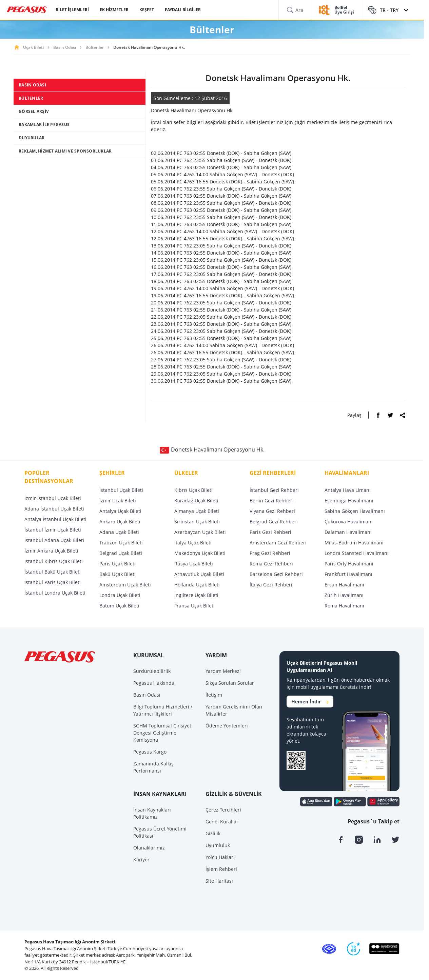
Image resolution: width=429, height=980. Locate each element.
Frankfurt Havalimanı (348, 574)
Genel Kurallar (222, 822)
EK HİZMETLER (114, 10)
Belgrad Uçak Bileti (121, 553)
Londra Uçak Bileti (120, 595)
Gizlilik (213, 833)
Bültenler (95, 47)
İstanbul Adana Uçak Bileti (54, 540)
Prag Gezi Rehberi (270, 553)
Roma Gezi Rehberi (271, 564)
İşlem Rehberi (221, 869)
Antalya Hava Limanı (348, 490)
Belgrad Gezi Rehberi (274, 522)
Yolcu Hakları (220, 857)
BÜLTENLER (31, 98)
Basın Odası (65, 47)
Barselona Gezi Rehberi (276, 574)
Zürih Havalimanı (344, 595)
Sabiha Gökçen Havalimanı (355, 511)
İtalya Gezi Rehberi (271, 585)
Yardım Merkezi (223, 671)
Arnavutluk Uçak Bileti (199, 574)
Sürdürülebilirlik (152, 671)
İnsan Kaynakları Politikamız (152, 813)
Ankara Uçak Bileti (120, 522)
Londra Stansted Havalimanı (357, 553)
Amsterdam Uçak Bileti (125, 585)
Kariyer (141, 859)
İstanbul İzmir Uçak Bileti (53, 530)
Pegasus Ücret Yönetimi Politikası (160, 832)
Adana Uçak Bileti (119, 532)
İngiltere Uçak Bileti (196, 595)
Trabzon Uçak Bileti (121, 543)
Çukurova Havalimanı (349, 522)
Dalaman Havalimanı (348, 532)
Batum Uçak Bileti (119, 606)
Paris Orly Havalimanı (349, 564)
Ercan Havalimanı (344, 585)
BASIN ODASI (32, 85)
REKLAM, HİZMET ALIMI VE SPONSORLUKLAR (65, 151)
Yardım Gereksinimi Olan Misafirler (234, 710)
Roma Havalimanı (344, 606)
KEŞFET (147, 10)
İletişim (214, 695)
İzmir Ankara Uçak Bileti (51, 551)
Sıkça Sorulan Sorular (230, 683)
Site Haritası (219, 881)
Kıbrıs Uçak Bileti (193, 490)
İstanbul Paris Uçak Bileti (53, 582)
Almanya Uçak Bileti (197, 511)
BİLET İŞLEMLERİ (72, 10)
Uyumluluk (218, 845)
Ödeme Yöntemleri (227, 726)
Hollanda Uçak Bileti (197, 585)
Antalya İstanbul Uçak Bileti (55, 519)
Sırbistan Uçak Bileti (197, 522)
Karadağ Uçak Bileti (196, 501)
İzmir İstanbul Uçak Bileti (53, 498)
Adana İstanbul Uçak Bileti (54, 509)
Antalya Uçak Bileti (120, 511)
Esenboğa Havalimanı (349, 501)
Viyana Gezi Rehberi (272, 511)
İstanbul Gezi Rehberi (274, 490)
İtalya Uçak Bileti (193, 543)
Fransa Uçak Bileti (194, 606)
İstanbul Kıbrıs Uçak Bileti (54, 561)
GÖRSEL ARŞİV (34, 111)
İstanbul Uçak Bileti (121, 490)
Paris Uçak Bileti (118, 564)
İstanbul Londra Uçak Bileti (55, 593)
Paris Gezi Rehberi (270, 532)
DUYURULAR (32, 138)
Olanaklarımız (149, 848)
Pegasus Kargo (150, 752)
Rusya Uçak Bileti (194, 564)
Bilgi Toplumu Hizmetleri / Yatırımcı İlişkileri (163, 710)
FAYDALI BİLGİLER (183, 10)
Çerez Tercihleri (223, 810)
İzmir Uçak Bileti (118, 501)
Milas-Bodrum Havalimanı (354, 543)
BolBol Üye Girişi (344, 10)
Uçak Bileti (33, 47)
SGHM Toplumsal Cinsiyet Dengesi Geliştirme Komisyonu (162, 733)
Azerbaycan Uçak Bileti (200, 532)
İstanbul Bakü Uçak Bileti (53, 572)
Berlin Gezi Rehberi (272, 501)
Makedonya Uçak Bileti (200, 553)
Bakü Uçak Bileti (118, 574)
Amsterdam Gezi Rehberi (278, 543)
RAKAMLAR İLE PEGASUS (44, 125)
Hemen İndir (310, 702)
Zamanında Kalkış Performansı (153, 767)
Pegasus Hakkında (154, 683)
